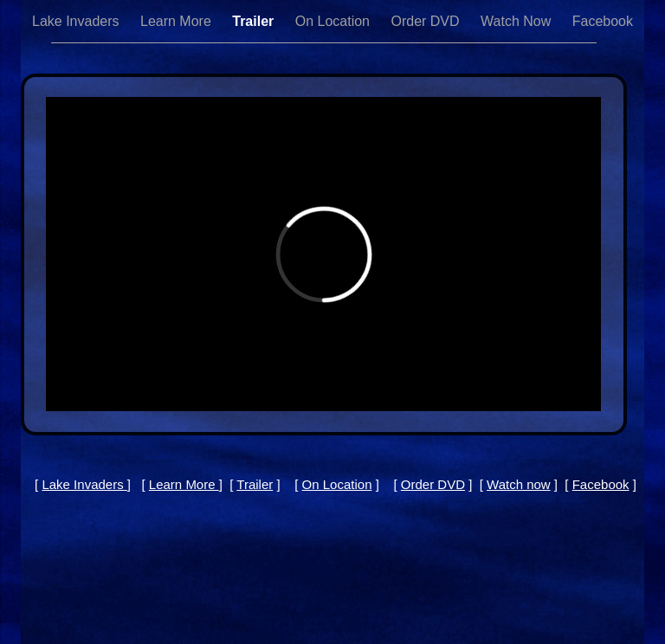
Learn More (178, 21)
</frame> (323, 254)
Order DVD (427, 21)
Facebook (603, 21)
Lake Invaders (77, 21)
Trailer (255, 21)
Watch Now (518, 21)
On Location (335, 21)
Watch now (519, 484)
